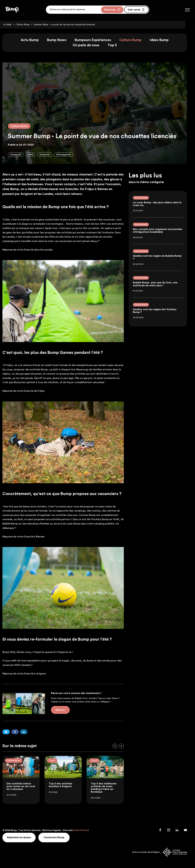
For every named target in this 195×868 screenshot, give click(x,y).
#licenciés (19, 155)
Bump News (60, 40)
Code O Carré (84, 831)
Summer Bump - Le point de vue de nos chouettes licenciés (67, 25)
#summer (48, 155)
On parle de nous (89, 46)
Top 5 (115, 46)
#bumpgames (67, 155)
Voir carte (136, 10)
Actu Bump (33, 40)
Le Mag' (10, 25)
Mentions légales (55, 831)
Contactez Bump (58, 838)
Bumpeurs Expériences (96, 40)
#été (33, 155)
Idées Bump (162, 40)
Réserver (112, 10)
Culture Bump (26, 25)
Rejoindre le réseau (22, 838)
